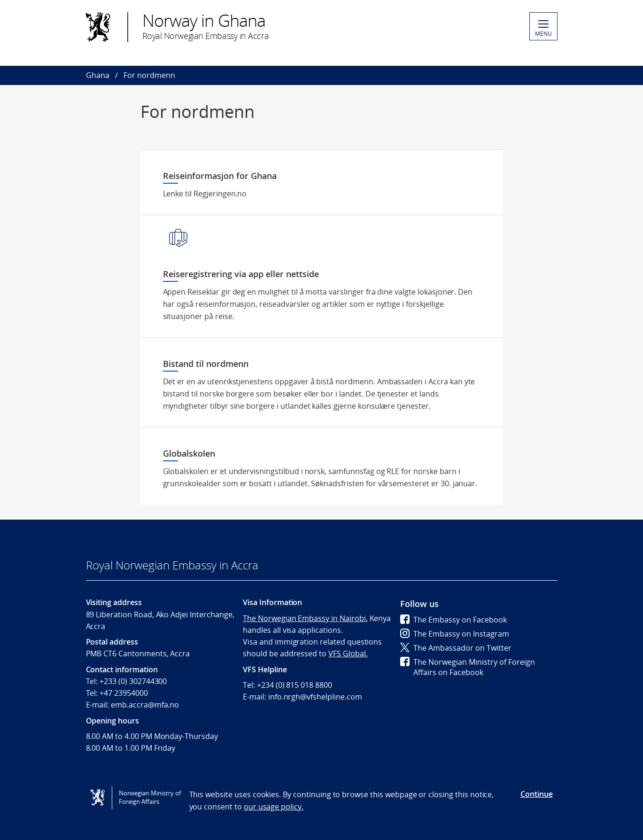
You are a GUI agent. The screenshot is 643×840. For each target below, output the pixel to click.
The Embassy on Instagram (455, 634)
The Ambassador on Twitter (456, 648)
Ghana (98, 75)
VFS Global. (348, 653)
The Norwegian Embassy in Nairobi (304, 618)
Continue (537, 794)
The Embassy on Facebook (453, 620)
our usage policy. (274, 807)
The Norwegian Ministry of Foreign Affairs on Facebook (468, 667)
